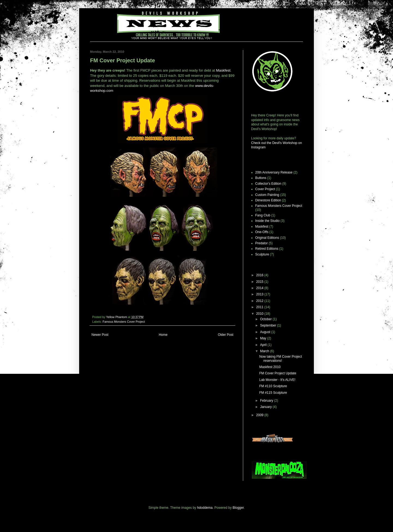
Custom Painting (267, 195)
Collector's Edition (268, 184)
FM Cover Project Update (278, 373)
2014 (260, 288)
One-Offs (262, 232)
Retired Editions (267, 249)
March (265, 351)
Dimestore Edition (268, 200)
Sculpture (262, 254)
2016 (260, 275)
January (266, 407)
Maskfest (223, 70)
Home (163, 335)
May (264, 338)
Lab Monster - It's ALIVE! (277, 380)
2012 (260, 301)
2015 (260, 282)
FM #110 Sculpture (273, 386)
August (266, 332)
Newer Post (100, 335)
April (264, 345)
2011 (260, 307)
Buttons (261, 178)
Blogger (238, 508)
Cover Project (265, 189)
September (269, 325)
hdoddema (205, 508)
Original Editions (267, 238)
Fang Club (263, 215)
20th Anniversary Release (274, 172)
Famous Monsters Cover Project (124, 322)
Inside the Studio (267, 221)
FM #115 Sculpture (273, 393)
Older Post (226, 335)
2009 (260, 415)
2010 (260, 314)
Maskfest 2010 (270, 367)
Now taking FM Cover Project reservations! (281, 358)
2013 (260, 294)
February (267, 401)
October (266, 319)
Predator (261, 243)
